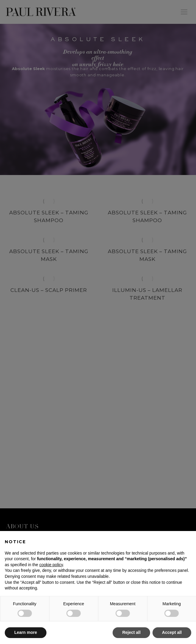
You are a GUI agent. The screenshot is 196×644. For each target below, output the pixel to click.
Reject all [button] (131, 632)
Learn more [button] (26, 632)
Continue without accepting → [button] (162, 539)
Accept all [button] (172, 632)
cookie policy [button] (51, 565)
